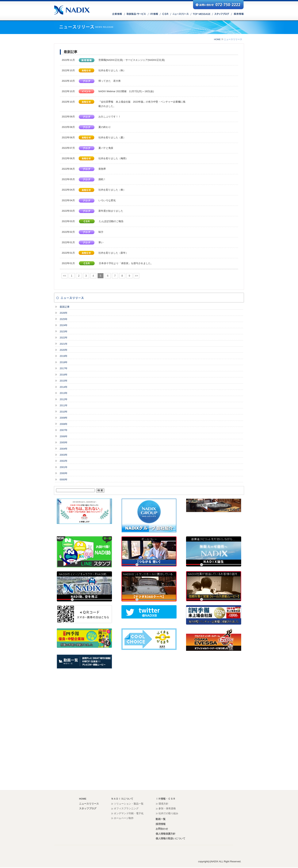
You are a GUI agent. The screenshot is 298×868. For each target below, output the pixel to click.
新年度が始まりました (111, 211)
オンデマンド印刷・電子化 (129, 813)
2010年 (64, 412)
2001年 (64, 467)
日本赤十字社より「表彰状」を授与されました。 (126, 263)
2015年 (64, 381)
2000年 (64, 473)
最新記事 (65, 307)
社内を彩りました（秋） (112, 70)
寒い (101, 242)
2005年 (64, 442)
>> (136, 276)
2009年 (64, 418)
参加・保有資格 (167, 808)
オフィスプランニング (126, 808)
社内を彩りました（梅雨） (113, 158)
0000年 (64, 480)
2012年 (64, 399)
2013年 (64, 393)
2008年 (64, 424)
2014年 (64, 387)
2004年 (64, 449)
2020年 (64, 350)
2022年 (64, 338)
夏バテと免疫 (106, 148)
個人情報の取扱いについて (170, 838)
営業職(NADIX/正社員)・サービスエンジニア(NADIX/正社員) (132, 60)
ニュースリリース (89, 804)
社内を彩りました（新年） (113, 253)
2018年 (64, 362)
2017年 (64, 368)
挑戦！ (102, 179)
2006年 (64, 436)
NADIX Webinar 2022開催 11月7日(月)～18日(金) (126, 91)
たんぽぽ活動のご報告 (111, 221)
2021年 (64, 344)
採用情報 (161, 824)
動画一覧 (161, 819)
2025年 (64, 319)
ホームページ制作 (124, 818)
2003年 (64, 455)
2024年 (64, 325)
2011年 (64, 405)
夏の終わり (105, 127)
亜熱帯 (102, 169)
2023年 (64, 331)
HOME (217, 39)
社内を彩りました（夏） (112, 137)
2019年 (64, 356)
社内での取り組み (168, 813)
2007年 (64, 430)
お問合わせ (162, 829)
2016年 (64, 375)
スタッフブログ (88, 808)
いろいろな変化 (107, 200)
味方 (101, 232)
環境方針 (163, 804)
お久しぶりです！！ (110, 117)
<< (64, 276)
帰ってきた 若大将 (110, 81)
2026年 (64, 313)
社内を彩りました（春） (112, 190)
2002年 (64, 461)
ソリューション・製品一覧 (129, 804)
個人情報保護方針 (166, 834)
